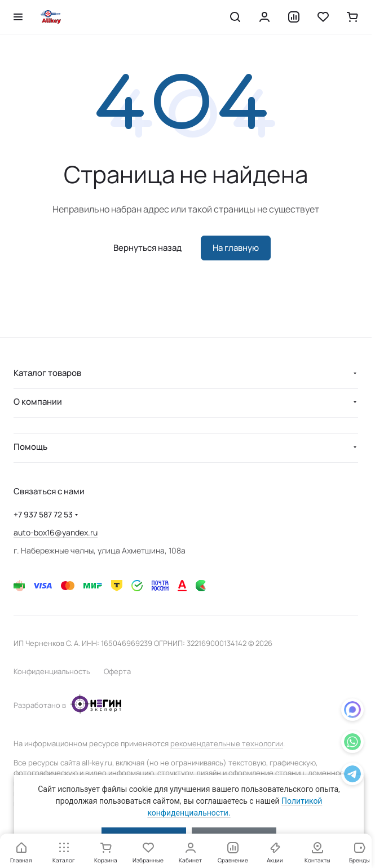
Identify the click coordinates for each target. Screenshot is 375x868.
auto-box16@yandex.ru (56, 532)
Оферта (117, 671)
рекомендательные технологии (227, 743)
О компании (38, 402)
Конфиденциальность (52, 671)
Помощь (30, 447)
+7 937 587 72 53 (43, 514)
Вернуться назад (147, 248)
